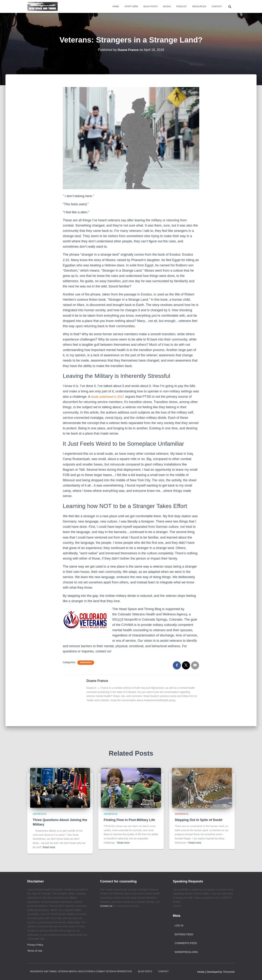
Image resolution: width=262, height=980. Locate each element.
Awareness (86, 663)
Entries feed (184, 934)
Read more (49, 847)
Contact (217, 7)
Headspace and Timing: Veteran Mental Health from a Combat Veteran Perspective (81, 971)
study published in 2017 (108, 397)
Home (116, 7)
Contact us (106, 906)
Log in (179, 925)
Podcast (182, 7)
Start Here (131, 7)
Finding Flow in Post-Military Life (129, 820)
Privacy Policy (35, 945)
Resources (199, 7)
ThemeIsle (229, 972)
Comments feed (186, 943)
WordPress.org (186, 952)
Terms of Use (35, 951)
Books (167, 7)
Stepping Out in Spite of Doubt (199, 820)
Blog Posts (151, 7)
